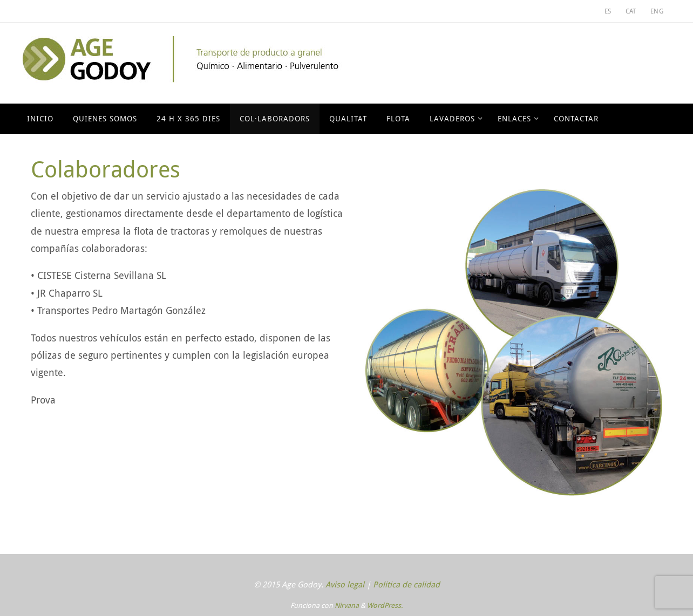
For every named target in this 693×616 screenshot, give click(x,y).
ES (608, 11)
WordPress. (385, 605)
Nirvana (347, 605)
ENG (657, 11)
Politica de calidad (406, 584)
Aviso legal (345, 584)
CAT (631, 11)
